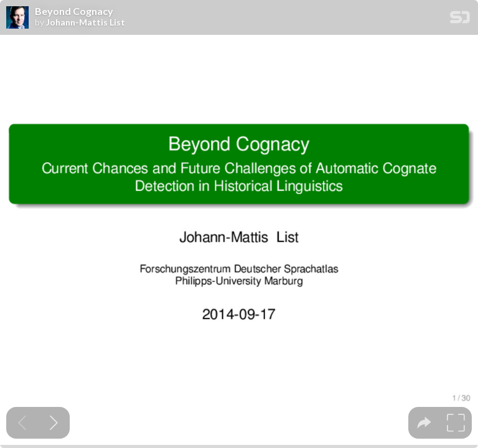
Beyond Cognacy (74, 11)
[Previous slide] (22, 423)
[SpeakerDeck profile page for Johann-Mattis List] (17, 18)
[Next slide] (54, 423)
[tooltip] (424, 423)
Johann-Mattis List (86, 22)
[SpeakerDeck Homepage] (460, 20)
